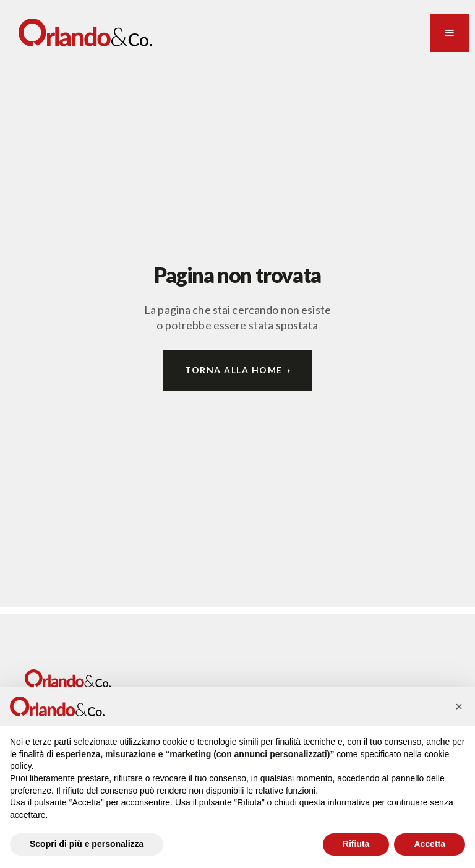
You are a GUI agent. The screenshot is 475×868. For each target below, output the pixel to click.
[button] (450, 33)
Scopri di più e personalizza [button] (87, 844)
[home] (85, 33)
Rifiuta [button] (356, 844)
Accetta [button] (430, 844)
